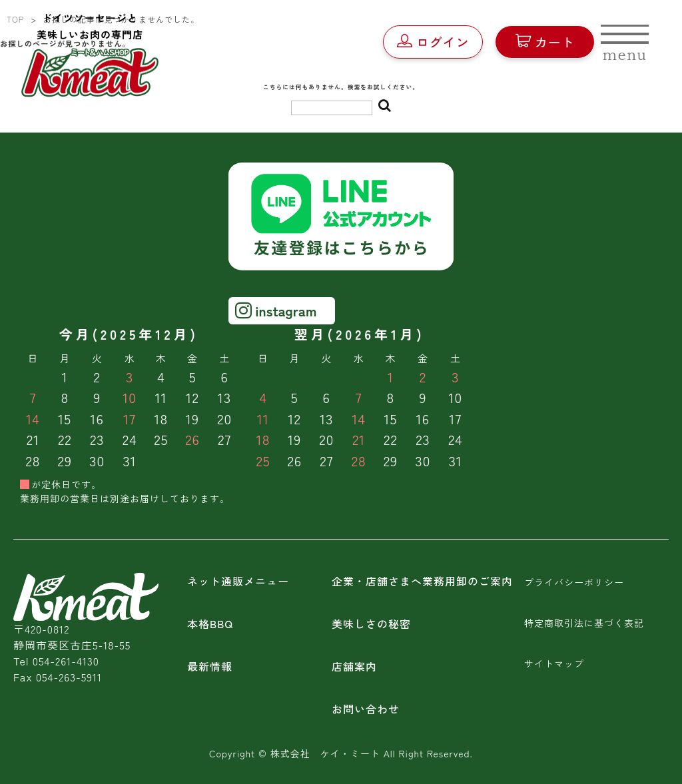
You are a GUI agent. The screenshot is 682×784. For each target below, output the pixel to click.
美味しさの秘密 (371, 623)
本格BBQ (210, 623)
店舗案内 (354, 666)
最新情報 (210, 666)
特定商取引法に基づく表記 (584, 623)
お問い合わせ (366, 709)
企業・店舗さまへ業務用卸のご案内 (422, 581)
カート (545, 42)
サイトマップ (554, 663)
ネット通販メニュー (238, 581)
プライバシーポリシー (574, 582)
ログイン (433, 42)
